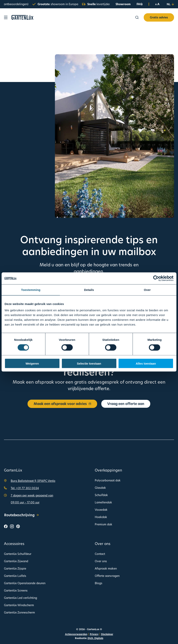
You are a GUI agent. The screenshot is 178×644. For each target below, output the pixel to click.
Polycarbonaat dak (108, 480)
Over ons (101, 561)
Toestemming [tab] (31, 290)
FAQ (140, 4)
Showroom (123, 4)
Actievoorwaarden (76, 634)
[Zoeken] (137, 17)
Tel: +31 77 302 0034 (25, 488)
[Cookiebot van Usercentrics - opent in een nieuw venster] (156, 278)
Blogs (99, 583)
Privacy (94, 634)
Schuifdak (101, 495)
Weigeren (32, 363)
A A (157, 4)
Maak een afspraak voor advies (62, 404)
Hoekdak (101, 517)
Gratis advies (159, 17)
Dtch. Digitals (95, 638)
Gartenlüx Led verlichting (21, 598)
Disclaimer (107, 634)
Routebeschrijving (21, 515)
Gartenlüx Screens (16, 590)
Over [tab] (147, 290)
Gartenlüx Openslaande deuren (25, 583)
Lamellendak (103, 502)
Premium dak (103, 524)
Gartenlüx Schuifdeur (18, 554)
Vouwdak (101, 510)
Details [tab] (89, 290)
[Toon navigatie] (6, 17)
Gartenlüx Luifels (15, 576)
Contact (100, 554)
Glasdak (100, 488)
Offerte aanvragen (107, 576)
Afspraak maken (106, 568)
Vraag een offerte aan (126, 404)
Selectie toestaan (89, 363)
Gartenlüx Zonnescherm (19, 612)
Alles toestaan (146, 363)
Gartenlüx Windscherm (19, 605)
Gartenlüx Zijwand (16, 561)
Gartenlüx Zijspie (15, 568)
